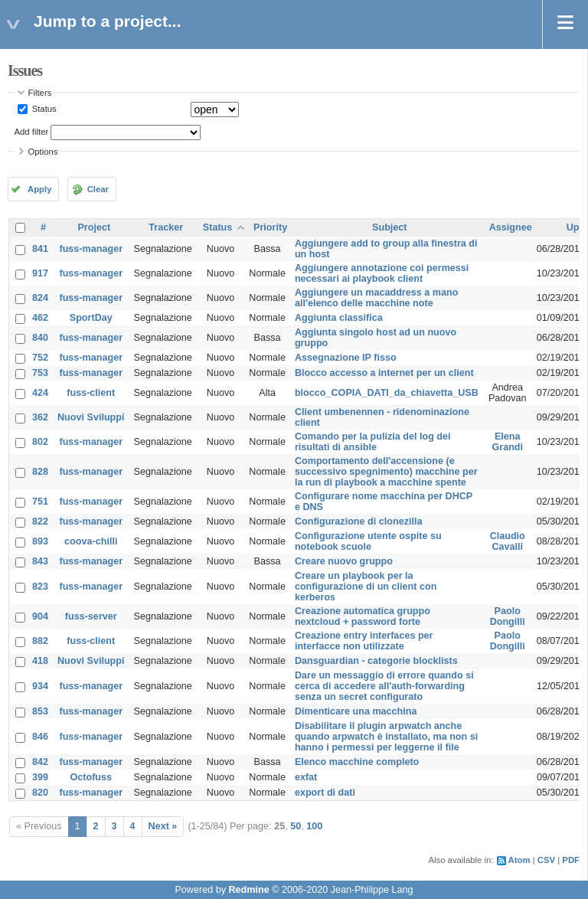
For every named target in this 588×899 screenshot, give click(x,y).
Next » (163, 826)
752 (40, 358)
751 (40, 502)
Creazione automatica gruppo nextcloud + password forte (363, 616)
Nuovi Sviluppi (91, 417)
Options (43, 152)
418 (40, 661)
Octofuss (91, 777)
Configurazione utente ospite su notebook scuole (368, 541)
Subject (390, 227)
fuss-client (91, 393)
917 (40, 273)
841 (40, 249)
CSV (546, 860)
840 (40, 338)
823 (40, 587)
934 (40, 686)
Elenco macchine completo (357, 762)
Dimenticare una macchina (356, 711)
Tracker (166, 227)
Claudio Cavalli (508, 541)
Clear (98, 189)
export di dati (325, 793)
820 (40, 793)
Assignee (511, 227)
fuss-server (91, 616)
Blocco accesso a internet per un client (384, 373)
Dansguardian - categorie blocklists (376, 661)
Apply (39, 189)
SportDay (91, 318)
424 (40, 393)
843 (40, 561)
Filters (40, 93)
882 (40, 641)
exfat (306, 777)
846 (40, 737)
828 (40, 472)
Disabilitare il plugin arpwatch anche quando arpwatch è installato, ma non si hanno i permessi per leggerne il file (386, 737)
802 (40, 442)
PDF (571, 860)
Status (43, 109)
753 (40, 373)
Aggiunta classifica (339, 318)
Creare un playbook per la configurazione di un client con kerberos (366, 587)
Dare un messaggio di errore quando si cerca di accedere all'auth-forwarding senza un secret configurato (384, 686)
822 (40, 521)
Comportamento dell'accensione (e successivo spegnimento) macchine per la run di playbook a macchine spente (386, 472)
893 (40, 541)
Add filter (32, 132)
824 (40, 298)
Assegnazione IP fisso (346, 358)
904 (40, 616)
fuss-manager (91, 249)
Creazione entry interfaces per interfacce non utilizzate (364, 641)
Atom (519, 860)
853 (40, 711)
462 (40, 318)
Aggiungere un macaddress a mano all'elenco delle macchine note (376, 298)
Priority (270, 227)
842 (40, 762)
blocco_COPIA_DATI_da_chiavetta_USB (387, 393)
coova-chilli (91, 541)
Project (94, 227)
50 (296, 826)
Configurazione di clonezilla (359, 521)
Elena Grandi (507, 442)
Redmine (248, 890)
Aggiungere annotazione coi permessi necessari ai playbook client (382, 273)
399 (40, 777)
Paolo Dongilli (508, 616)
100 (314, 826)
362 (40, 417)
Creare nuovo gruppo (344, 561)
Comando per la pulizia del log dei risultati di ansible (373, 442)
